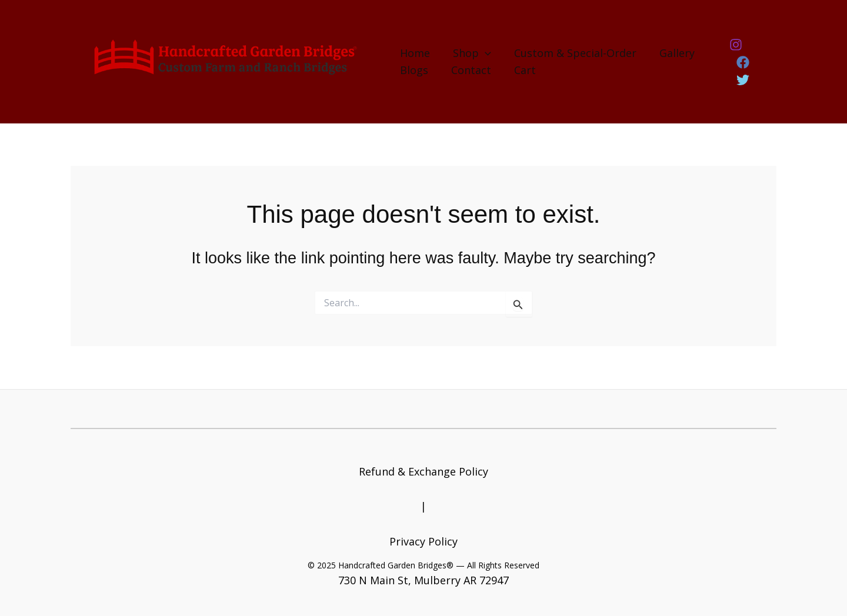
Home (415, 53)
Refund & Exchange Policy (423, 471)
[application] (483, 53)
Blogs (414, 70)
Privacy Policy (423, 541)
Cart (521, 70)
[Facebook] (762, 54)
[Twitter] (742, 71)
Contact (469, 70)
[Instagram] (735, 54)
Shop (470, 53)
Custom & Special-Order (572, 53)
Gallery (672, 53)
